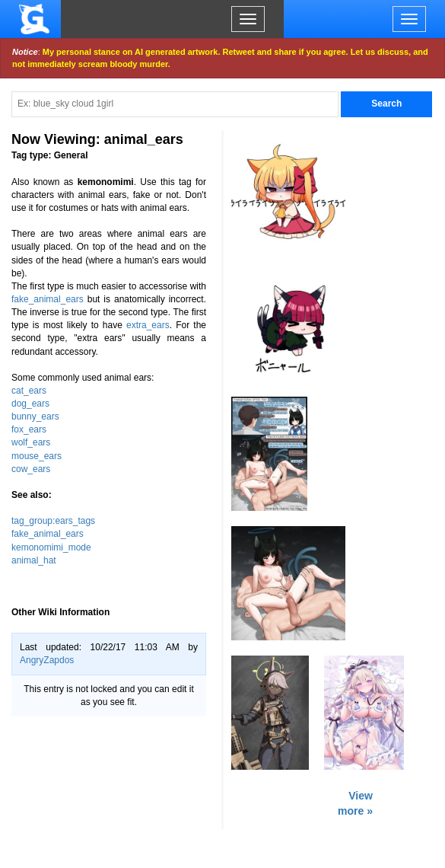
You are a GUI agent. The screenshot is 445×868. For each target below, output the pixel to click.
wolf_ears (31, 442)
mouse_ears (37, 456)
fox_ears (29, 429)
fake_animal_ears (48, 299)
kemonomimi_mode (51, 547)
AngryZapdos (47, 660)
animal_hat (34, 560)
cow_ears (31, 469)
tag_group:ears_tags (53, 521)
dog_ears (30, 404)
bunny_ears (35, 416)
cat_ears (29, 391)
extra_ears (148, 325)
